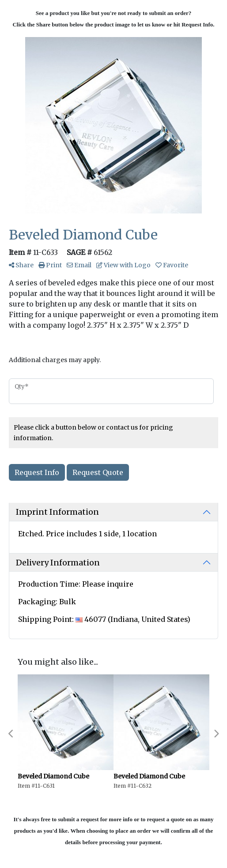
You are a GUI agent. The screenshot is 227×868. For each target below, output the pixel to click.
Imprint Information (57, 512)
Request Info (37, 472)
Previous (11, 734)
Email (79, 265)
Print (50, 265)
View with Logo (123, 265)
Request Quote (98, 472)
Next (216, 734)
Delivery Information (58, 563)
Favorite (172, 265)
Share (21, 265)
